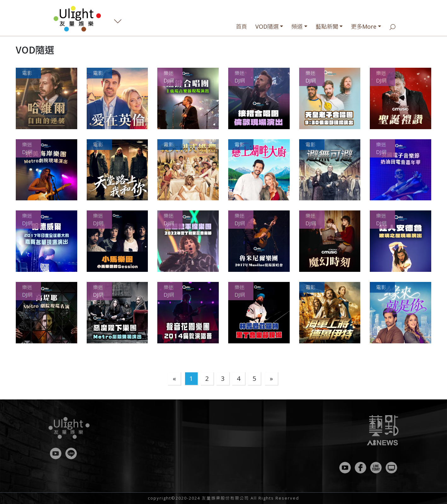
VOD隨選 (267, 26)
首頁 (241, 26)
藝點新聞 (327, 26)
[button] (46, 98)
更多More (364, 26)
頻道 (297, 26)
